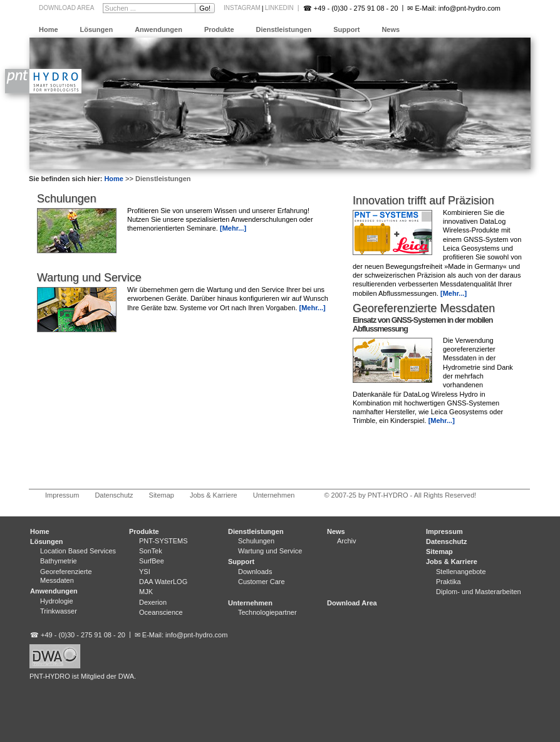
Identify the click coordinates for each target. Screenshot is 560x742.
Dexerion (153, 602)
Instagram (242, 8)
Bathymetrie (59, 561)
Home (49, 29)
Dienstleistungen (284, 29)
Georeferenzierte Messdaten (424, 308)
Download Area (66, 8)
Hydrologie (57, 601)
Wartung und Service (89, 278)
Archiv (347, 541)
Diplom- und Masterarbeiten (479, 592)
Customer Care (262, 582)
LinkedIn (279, 8)
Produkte (219, 29)
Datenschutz (114, 495)
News (391, 29)
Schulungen (67, 199)
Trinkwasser (59, 611)
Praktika (449, 582)
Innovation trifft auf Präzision (423, 201)
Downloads (255, 572)
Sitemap (162, 495)
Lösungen (97, 29)
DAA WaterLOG (163, 582)
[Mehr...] (454, 293)
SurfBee (152, 561)
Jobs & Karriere (214, 495)
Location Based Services (78, 551)
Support (346, 29)
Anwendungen (158, 29)
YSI (145, 572)
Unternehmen (274, 495)
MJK (146, 592)
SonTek (151, 551)
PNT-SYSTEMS (163, 541)
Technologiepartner (267, 612)
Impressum (62, 495)
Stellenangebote (461, 572)
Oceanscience (161, 612)
